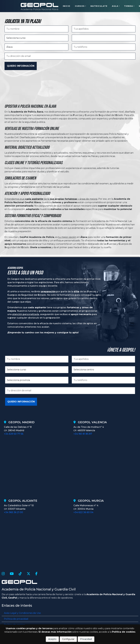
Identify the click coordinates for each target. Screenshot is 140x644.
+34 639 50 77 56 (14, 434)
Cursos (80, 6)
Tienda (129, 6)
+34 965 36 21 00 (13, 512)
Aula (115, 6)
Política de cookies (124, 632)
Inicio (67, 6)
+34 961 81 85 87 (83, 434)
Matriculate (99, 6)
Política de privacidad (16, 619)
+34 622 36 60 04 (83, 512)
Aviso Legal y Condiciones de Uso (22, 613)
